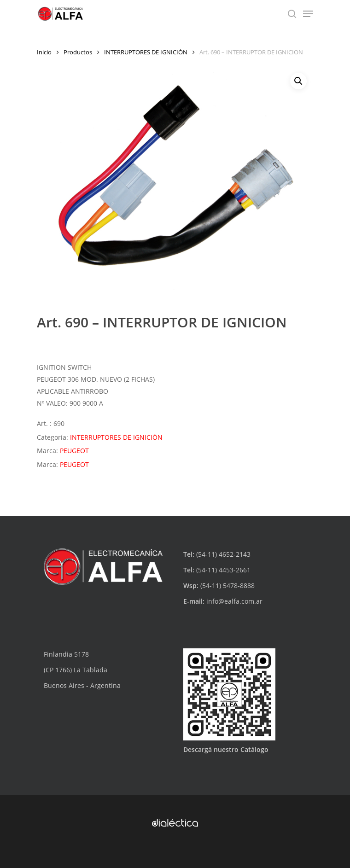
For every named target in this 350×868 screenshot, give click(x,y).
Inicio (44, 52)
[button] (298, 81)
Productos (78, 52)
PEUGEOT (74, 451)
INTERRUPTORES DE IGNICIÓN (146, 52)
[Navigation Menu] (308, 14)
